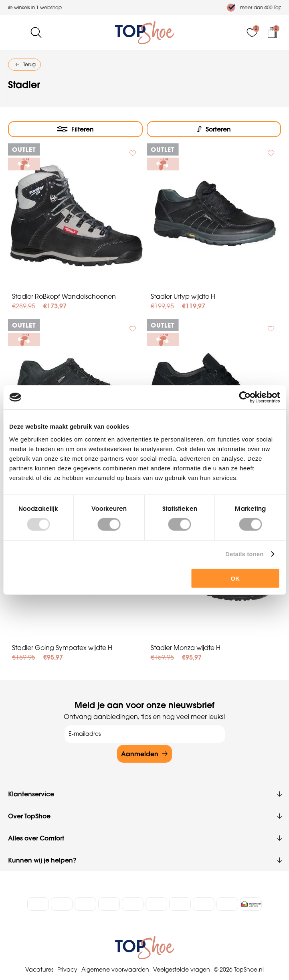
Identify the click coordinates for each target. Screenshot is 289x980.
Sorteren (218, 129)
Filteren (83, 129)
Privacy (67, 970)
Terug (29, 64)
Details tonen (244, 554)
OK (235, 578)
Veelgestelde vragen (182, 970)
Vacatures (39, 970)
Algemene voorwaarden (115, 970)
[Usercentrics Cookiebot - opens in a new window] (245, 397)
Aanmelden (140, 754)
